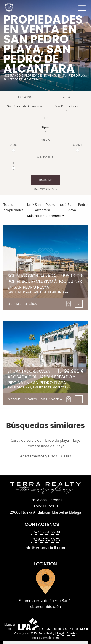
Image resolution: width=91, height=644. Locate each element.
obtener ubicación (46, 607)
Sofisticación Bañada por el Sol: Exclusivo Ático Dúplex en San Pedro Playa (45, 283)
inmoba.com (51, 638)
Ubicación (24, 97)
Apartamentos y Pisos (39, 456)
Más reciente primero (44, 216)
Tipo (45, 118)
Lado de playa (57, 440)
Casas (66, 456)
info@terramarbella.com (45, 548)
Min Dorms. (45, 157)
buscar (45, 180)
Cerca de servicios (26, 440)
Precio (45, 140)
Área (67, 97)
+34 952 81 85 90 (45, 532)
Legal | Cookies (67, 633)
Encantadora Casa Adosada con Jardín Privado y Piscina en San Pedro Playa (45, 379)
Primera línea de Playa (45, 446)
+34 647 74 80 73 (45, 540)
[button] (69, 304)
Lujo (77, 440)
